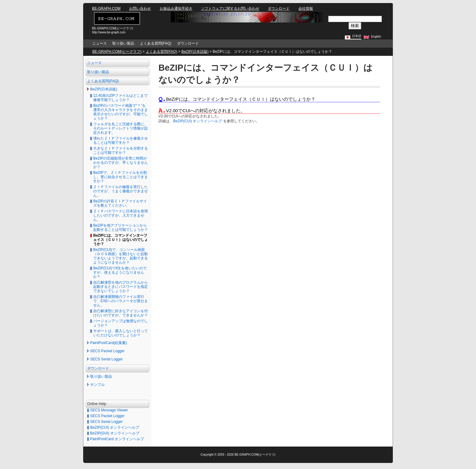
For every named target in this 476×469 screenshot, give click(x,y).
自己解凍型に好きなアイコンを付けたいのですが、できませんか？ (121, 313)
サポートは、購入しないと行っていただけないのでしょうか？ (121, 333)
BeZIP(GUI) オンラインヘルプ (115, 433)
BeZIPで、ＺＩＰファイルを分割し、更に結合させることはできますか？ (121, 177)
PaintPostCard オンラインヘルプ (117, 439)
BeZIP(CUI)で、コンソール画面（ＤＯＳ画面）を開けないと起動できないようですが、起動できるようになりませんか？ (121, 256)
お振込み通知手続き (176, 8)
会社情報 (306, 8)
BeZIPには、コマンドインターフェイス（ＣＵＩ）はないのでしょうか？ (121, 240)
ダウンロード (279, 8)
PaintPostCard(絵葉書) (109, 343)
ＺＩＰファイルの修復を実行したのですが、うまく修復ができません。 (121, 191)
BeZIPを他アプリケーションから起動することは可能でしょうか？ (121, 228)
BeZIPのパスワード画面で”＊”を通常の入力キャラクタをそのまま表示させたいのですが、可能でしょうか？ (121, 112)
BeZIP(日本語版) (195, 52)
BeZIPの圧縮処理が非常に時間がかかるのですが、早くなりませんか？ (121, 163)
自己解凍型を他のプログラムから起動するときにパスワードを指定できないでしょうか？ (121, 287)
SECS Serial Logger (106, 359)
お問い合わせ (140, 8)
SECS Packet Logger (107, 351)
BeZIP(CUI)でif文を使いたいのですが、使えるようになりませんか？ (120, 272)
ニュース (100, 43)
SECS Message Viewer (109, 410)
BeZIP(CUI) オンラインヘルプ (115, 427)
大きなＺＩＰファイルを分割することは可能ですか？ (121, 150)
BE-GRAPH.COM (106, 8)
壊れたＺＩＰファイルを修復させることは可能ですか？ (121, 140)
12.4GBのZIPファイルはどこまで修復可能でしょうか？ (120, 98)
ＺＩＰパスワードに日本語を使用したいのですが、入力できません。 (121, 215)
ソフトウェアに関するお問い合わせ (230, 8)
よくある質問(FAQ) (156, 43)
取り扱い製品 (123, 43)
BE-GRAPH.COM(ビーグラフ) (117, 52)
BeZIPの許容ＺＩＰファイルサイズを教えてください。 (120, 203)
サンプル (97, 385)
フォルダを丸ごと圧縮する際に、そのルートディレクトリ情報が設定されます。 (121, 128)
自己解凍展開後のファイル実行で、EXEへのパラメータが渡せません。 (121, 301)
